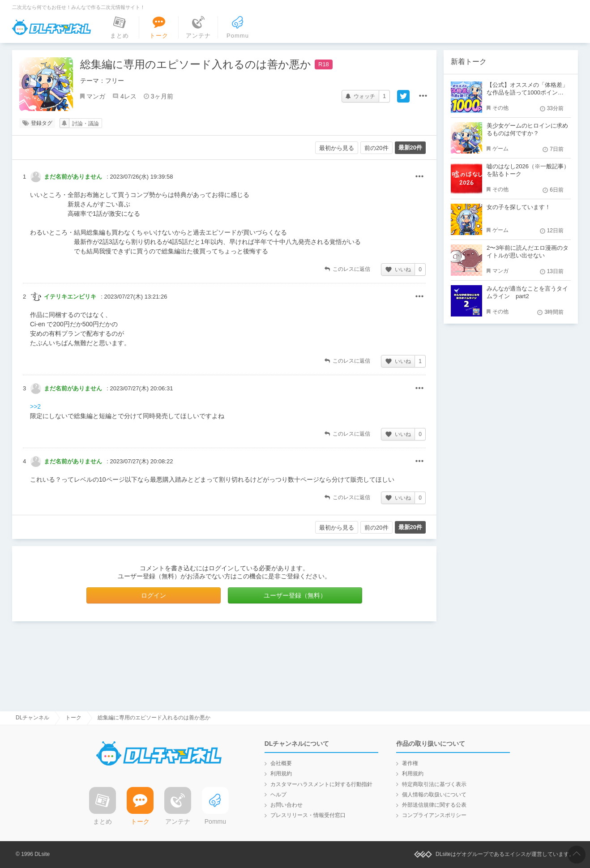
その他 (419, 177)
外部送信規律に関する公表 (434, 805)
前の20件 (376, 148)
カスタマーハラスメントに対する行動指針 (321, 784)
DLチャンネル (51, 27)
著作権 (410, 763)
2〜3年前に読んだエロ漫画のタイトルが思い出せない (528, 252)
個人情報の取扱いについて (434, 795)
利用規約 (281, 774)
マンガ (96, 96)
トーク (73, 718)
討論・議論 (86, 124)
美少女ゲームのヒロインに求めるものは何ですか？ (527, 129)
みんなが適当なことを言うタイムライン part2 (527, 292)
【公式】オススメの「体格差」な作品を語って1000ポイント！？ (527, 92)
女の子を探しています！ (519, 207)
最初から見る (337, 148)
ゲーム (500, 149)
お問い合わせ (286, 805)
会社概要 (281, 763)
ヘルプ (278, 795)
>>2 (35, 406)
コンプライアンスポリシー (434, 815)
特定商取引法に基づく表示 (434, 784)
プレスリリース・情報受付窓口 (308, 815)
